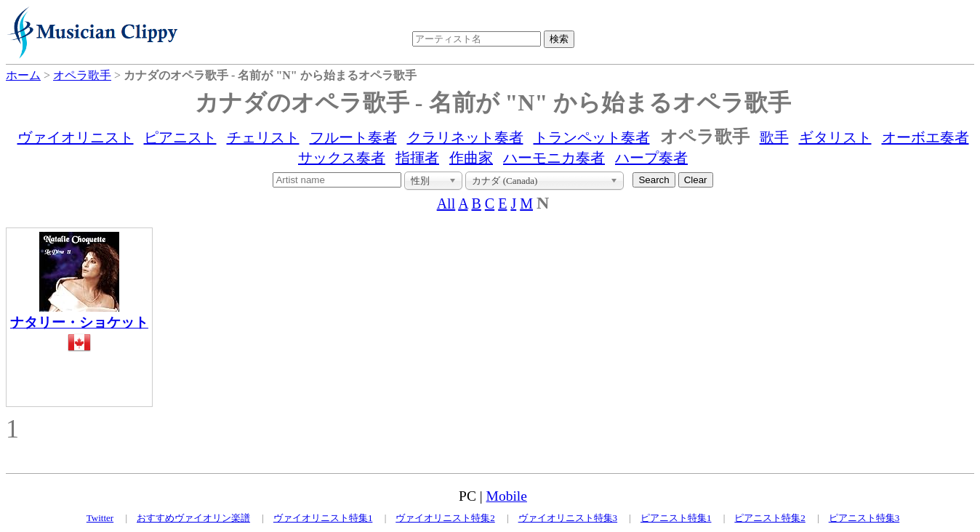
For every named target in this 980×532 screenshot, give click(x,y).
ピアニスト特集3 (864, 518)
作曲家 (471, 158)
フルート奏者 (353, 137)
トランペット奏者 (592, 137)
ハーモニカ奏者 (554, 158)
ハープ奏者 (651, 158)
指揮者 (417, 158)
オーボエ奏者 (925, 137)
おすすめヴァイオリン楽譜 (193, 518)
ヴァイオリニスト (76, 137)
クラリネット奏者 (465, 137)
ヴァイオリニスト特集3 (568, 518)
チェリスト (263, 137)
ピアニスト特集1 (676, 518)
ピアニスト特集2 (770, 518)
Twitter (100, 518)
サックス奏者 (342, 158)
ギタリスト (835, 137)
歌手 (774, 137)
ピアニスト (180, 137)
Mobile (507, 496)
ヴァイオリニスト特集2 (445, 518)
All (446, 203)
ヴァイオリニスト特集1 (323, 518)
